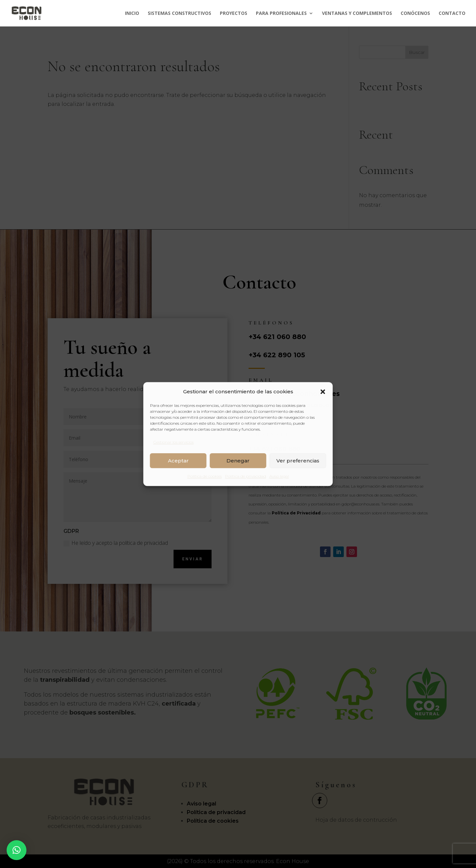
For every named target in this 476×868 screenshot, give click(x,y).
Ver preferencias (298, 461)
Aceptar (178, 461)
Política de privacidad (246, 477)
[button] (323, 392)
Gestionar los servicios (174, 442)
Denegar (238, 461)
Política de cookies (205, 477)
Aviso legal (279, 477)
